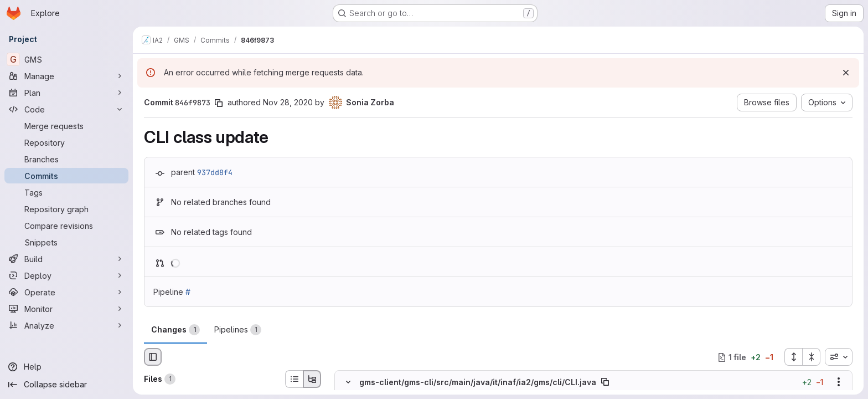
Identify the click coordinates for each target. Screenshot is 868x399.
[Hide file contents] (348, 382)
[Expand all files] (793, 357)
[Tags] (66, 192)
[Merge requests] (66, 126)
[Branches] (66, 159)
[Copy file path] (605, 382)
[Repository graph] (66, 209)
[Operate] (66, 292)
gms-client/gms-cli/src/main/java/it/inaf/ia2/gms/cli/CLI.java (478, 382)
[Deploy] (66, 275)
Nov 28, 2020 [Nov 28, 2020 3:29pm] (288, 102)
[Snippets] (66, 242)
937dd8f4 (215, 172)
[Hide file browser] (153, 357)
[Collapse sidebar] (66, 385)
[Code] (66, 109)
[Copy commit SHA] (219, 103)
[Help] (66, 367)
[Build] (66, 259)
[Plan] (66, 93)
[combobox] (839, 357)
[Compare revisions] (66, 226)
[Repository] (66, 142)
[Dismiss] (846, 73)
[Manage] (66, 76)
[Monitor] (66, 309)
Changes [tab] (175, 330)
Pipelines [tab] (238, 330)
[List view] (294, 379)
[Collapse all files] (812, 357)
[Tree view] (312, 379)
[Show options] (839, 382)
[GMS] (66, 59)
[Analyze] (66, 325)
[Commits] (66, 176)
